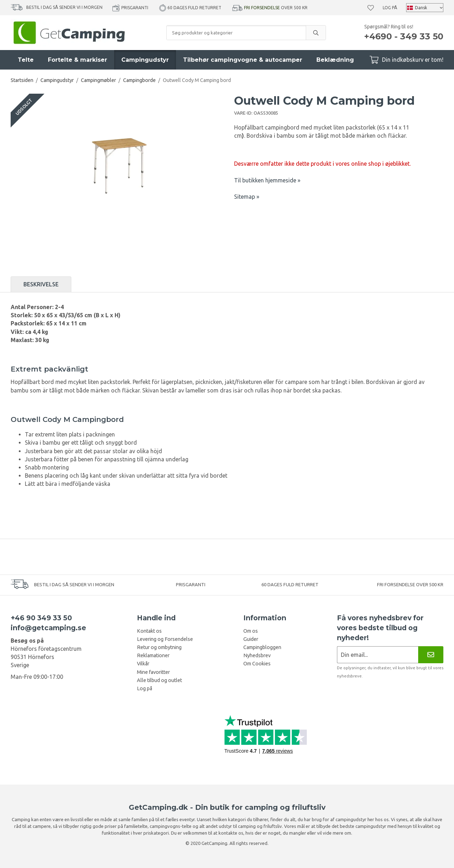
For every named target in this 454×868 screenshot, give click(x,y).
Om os (251, 631)
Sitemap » (247, 197)
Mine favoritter (153, 672)
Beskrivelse (41, 284)
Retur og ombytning (159, 647)
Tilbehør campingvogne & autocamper (243, 60)
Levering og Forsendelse (165, 639)
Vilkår (143, 664)
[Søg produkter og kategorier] (236, 33)
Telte (26, 60)
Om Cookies (257, 664)
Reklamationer (153, 655)
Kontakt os (149, 631)
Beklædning (335, 60)
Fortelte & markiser (77, 60)
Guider (251, 639)
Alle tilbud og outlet (159, 680)
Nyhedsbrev (257, 655)
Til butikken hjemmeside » (267, 180)
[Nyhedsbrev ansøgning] (378, 655)
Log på (390, 8)
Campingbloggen (262, 647)
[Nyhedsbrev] (431, 655)
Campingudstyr (145, 60)
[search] (316, 33)
